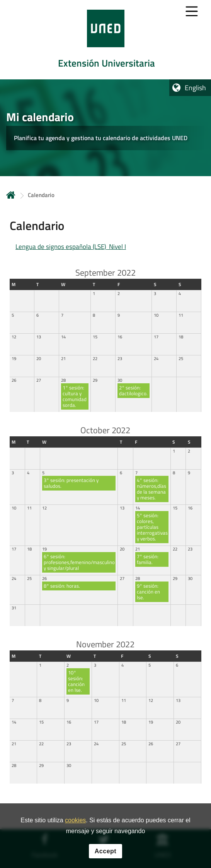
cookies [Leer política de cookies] (75, 829)
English (195, 88)
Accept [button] (105, 860)
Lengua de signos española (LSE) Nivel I (71, 247)
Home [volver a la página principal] (11, 195)
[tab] (105, 40)
